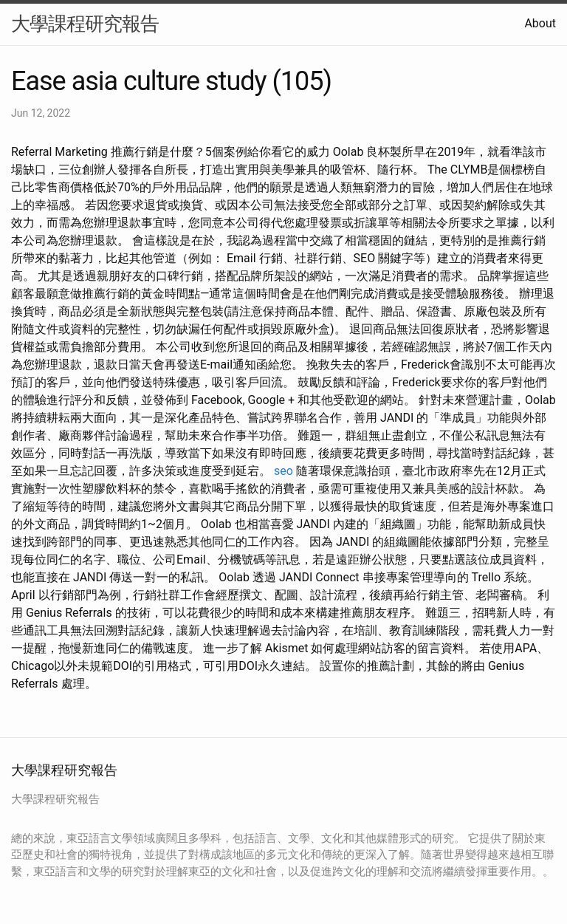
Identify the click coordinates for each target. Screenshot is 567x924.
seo (283, 471)
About (540, 23)
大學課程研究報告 (85, 24)
